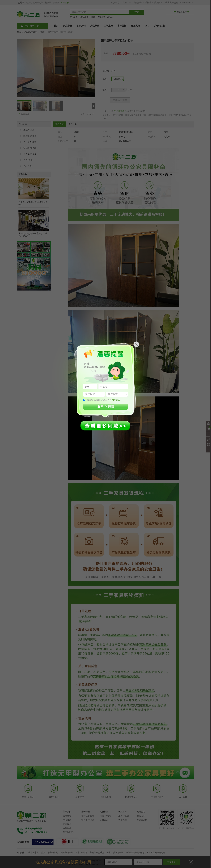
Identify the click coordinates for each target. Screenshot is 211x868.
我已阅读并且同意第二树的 (103, 400)
